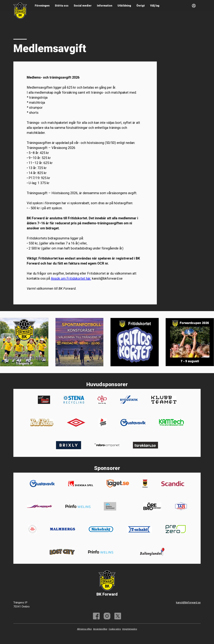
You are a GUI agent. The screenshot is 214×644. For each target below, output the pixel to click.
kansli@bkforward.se (188, 603)
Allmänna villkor (84, 629)
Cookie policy (115, 629)
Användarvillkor (100, 629)
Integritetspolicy (130, 629)
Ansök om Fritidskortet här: (71, 278)
